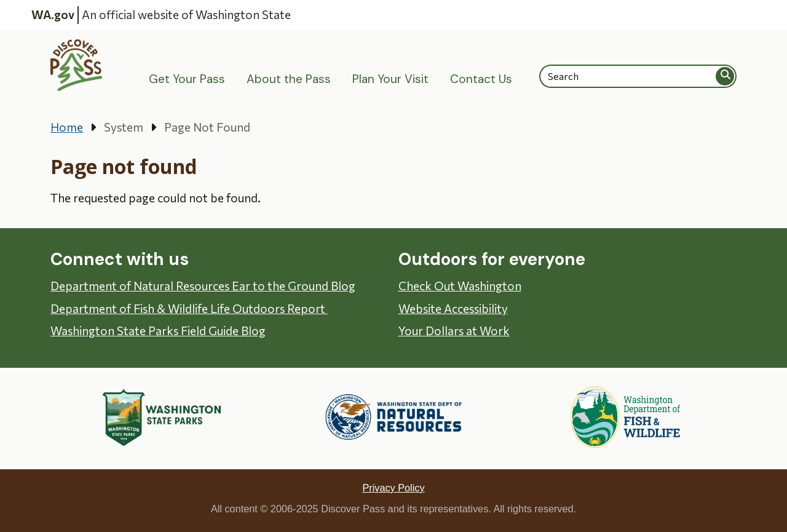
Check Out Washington (460, 286)
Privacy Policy (393, 488)
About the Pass (289, 79)
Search (726, 76)
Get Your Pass (187, 79)
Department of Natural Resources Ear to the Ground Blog (203, 286)
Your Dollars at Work (454, 331)
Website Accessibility (453, 308)
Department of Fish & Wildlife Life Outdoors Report (189, 308)
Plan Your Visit (390, 79)
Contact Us (481, 79)
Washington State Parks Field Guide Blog (158, 331)
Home (67, 127)
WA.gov (53, 14)
